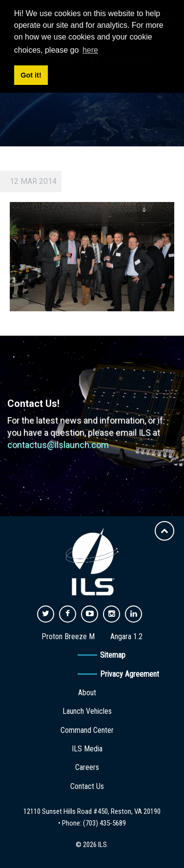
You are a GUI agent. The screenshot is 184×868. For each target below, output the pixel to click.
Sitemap (113, 655)
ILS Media (87, 749)
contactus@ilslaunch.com (58, 445)
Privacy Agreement (130, 674)
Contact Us (87, 786)
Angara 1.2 (126, 636)
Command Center (87, 730)
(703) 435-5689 (104, 823)
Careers (87, 767)
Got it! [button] (31, 75)
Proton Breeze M (68, 636)
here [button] (90, 50)
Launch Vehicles (87, 711)
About (87, 693)
